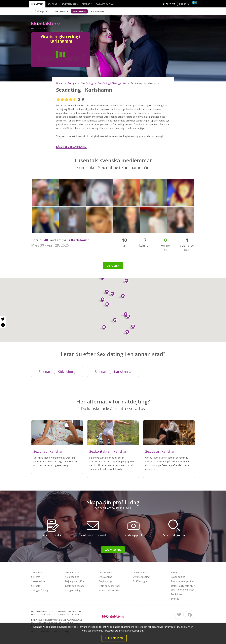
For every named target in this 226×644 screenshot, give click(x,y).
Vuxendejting (72, 577)
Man (50, 59)
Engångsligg (106, 581)
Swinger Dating (105, 4)
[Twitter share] (3, 319)
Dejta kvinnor (106, 572)
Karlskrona (61, 11)
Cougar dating (73, 590)
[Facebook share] (3, 325)
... (119, 4)
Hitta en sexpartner (109, 586)
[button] (106, 305)
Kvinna (71, 59)
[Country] (194, 3)
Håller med (114, 638)
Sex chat (52, 4)
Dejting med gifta (74, 581)
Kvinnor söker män (109, 590)
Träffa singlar (140, 581)
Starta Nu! (169, 4)
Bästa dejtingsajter (75, 586)
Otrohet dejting (141, 577)
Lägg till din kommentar (72, 147)
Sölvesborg (97, 11)
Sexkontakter (70, 4)
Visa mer (113, 266)
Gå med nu (113, 550)
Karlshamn (79, 11)
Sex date (87, 4)
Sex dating (37, 4)
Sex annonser (72, 572)
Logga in (184, 4)
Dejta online (105, 577)
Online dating (140, 572)
